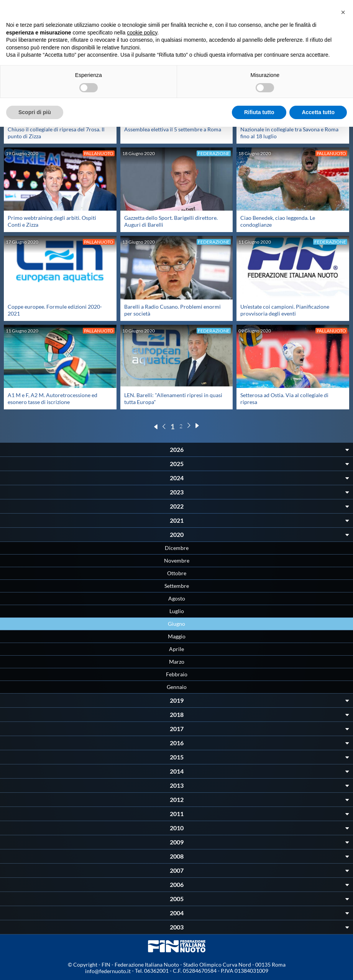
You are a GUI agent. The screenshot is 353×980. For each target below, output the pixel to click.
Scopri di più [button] (35, 112)
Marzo (177, 662)
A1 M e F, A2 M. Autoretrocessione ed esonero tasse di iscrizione (53, 398)
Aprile (176, 649)
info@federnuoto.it (108, 971)
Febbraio (177, 674)
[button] (343, 12)
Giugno (176, 624)
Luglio (177, 611)
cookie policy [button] (142, 33)
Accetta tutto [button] (318, 112)
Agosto (177, 598)
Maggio (177, 636)
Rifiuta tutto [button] (259, 112)
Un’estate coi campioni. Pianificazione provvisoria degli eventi (285, 310)
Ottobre (177, 573)
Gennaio (177, 687)
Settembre (177, 586)
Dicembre (177, 548)
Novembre (177, 560)
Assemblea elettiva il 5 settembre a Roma (173, 129)
